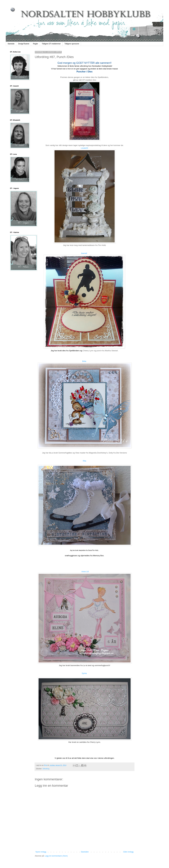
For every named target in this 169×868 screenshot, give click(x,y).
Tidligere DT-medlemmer (51, 44)
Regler (35, 44)
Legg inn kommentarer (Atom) (56, 856)
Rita (84, 461)
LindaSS (85, 148)
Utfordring (46, 769)
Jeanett (84, 253)
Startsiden (85, 852)
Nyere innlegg (41, 852)
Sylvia (84, 673)
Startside (11, 44)
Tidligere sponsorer (72, 44)
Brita (84, 361)
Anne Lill (85, 572)
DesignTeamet (24, 44)
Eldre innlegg (128, 852)
